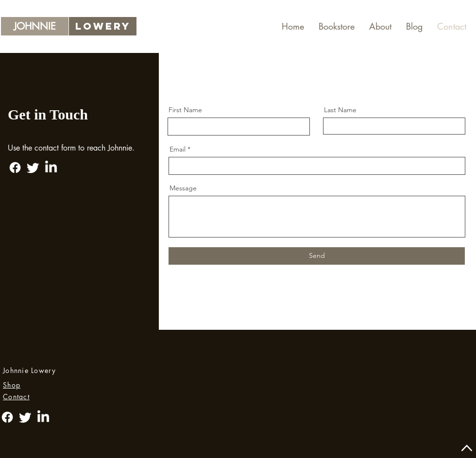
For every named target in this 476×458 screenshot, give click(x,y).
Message (183, 188)
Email (178, 149)
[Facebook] (15, 168)
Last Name (340, 110)
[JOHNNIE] (35, 26)
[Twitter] (33, 168)
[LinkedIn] (51, 168)
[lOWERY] (103, 26)
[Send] (317, 256)
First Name (185, 110)
